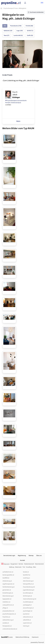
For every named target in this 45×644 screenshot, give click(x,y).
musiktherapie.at (28, 602)
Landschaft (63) (18, 35)
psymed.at (26, 614)
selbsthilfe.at (27, 620)
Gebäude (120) (8, 31)
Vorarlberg (29, 567)
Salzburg (12, 567)
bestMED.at (6, 578)
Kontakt (22, 560)
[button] (42, 3)
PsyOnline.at (6, 617)
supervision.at (27, 623)
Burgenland (14, 564)
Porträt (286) (29, 26)
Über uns (39, 556)
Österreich (5, 564)
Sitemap (31, 556)
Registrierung (22, 556)
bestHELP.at (27, 575)
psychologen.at (28, 611)
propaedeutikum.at (8, 611)
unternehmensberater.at (10, 629)
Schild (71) (30, 31)
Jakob (16, 95)
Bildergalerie (22, 8)
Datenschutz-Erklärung (22, 637)
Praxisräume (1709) (16, 26)
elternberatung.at (28, 581)
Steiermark (18, 567)
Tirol (24, 567)
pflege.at (5, 608)
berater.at (26, 572)
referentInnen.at (28, 617)
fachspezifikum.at (28, 584)
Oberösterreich (39, 564)
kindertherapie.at (8, 593)
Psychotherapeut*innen (11, 8)
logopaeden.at (7, 599)
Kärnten (21, 564)
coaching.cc (26, 578)
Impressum (35, 637)
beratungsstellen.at (8, 575)
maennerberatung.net (30, 599)
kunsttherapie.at (28, 593)
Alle (5, 26)
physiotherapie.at (28, 608)
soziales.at (6, 623)
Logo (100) (20, 31)
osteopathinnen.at (8, 605)
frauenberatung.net (29, 587)
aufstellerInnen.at (8, 572)
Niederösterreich (29, 564)
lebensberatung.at (8, 596)
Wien (35, 567)
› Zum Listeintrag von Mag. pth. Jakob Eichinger (21, 81)
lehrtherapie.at (27, 596)
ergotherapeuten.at (8, 584)
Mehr (18, 121)
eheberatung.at (7, 581)
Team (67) (7, 35)
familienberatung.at (8, 587)
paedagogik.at (27, 605)
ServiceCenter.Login (9, 556)
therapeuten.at (7, 626)
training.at (26, 626)
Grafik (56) (30, 35)
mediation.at (6, 602)
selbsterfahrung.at (8, 620)
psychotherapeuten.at (9, 614)
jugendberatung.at (29, 590)
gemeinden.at (7, 590)
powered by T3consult (37, 642)
